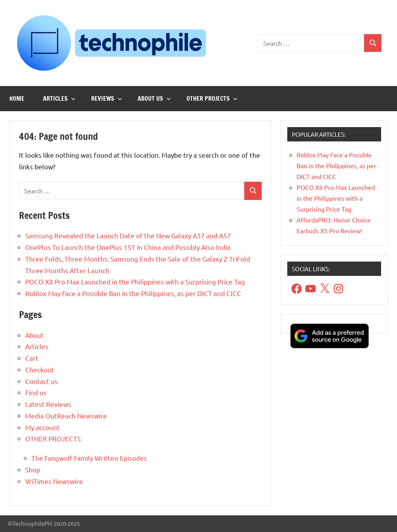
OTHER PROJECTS (212, 98)
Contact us (41, 381)
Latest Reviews (48, 404)
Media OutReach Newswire (66, 416)
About (35, 335)
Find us (36, 392)
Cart (32, 358)
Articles (59, 98)
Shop (33, 469)
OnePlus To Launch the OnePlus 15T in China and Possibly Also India (128, 247)
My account (42, 427)
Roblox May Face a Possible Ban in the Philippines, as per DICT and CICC (133, 293)
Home (17, 98)
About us (154, 98)
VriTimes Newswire (54, 481)
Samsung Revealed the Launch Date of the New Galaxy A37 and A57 (128, 235)
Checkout (40, 369)
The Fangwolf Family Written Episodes (89, 458)
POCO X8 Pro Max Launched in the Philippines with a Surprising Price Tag (135, 281)
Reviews (107, 98)
